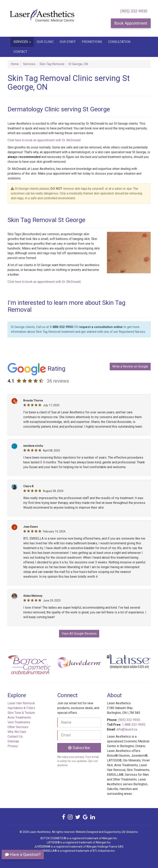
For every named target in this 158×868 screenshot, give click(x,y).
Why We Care (17, 732)
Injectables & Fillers (21, 708)
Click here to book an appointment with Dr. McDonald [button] (44, 140)
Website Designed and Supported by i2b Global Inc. (107, 832)
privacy (80, 757)
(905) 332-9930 (134, 11)
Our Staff (68, 42)
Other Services (18, 727)
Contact (20, 52)
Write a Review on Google (130, 366)
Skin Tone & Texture (21, 713)
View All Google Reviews (79, 634)
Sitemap (13, 741)
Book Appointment (131, 23)
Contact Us (15, 737)
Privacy (13, 746)
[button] (18, 666)
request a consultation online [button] (101, 327)
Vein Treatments (19, 722)
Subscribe (79, 748)
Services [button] (22, 42)
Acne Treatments (19, 717)
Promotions (92, 42)
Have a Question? (23, 855)
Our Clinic (45, 42)
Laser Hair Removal (21, 703)
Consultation (119, 42)
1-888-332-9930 (61, 327)
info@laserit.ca (127, 729)
